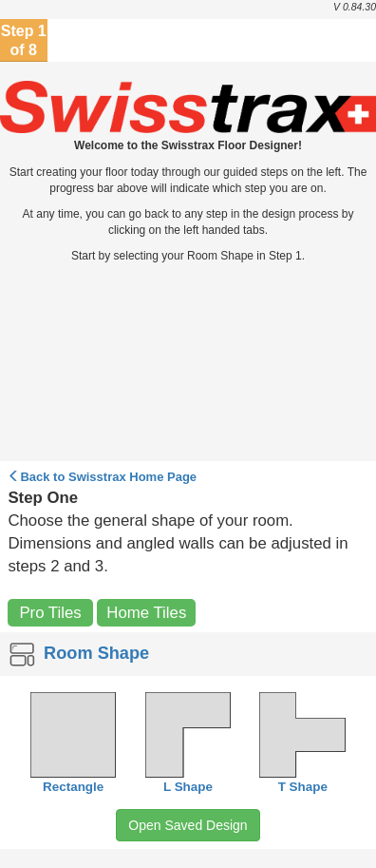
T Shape (303, 787)
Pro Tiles (50, 613)
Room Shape (77, 653)
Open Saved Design (188, 825)
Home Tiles (146, 613)
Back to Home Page (102, 477)
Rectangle (73, 787)
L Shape (188, 787)
